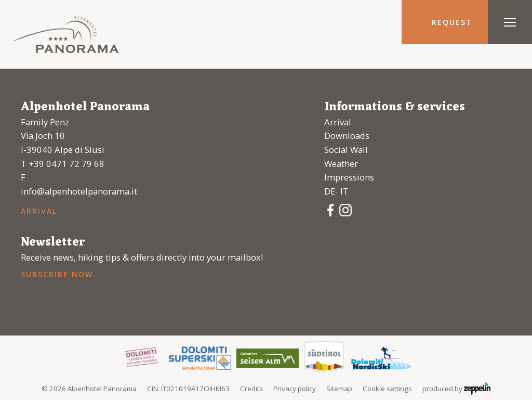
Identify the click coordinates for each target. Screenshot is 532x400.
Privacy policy (295, 389)
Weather (341, 164)
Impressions (349, 177)
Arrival (39, 211)
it (344, 191)
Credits (251, 389)
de (330, 191)
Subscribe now (57, 274)
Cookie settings (387, 389)
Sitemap (339, 389)
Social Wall (346, 150)
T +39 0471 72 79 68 (63, 164)
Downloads (347, 136)
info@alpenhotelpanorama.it (79, 191)
